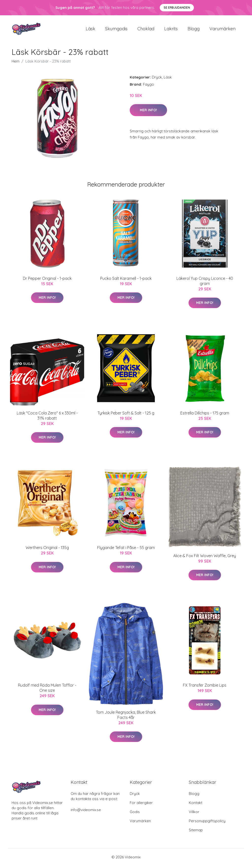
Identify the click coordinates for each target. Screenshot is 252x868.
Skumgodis (116, 30)
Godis (135, 814)
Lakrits (171, 30)
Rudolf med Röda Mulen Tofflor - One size (47, 690)
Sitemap (196, 832)
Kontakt (196, 805)
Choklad (146, 30)
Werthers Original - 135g (47, 550)
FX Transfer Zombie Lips (205, 688)
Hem (16, 64)
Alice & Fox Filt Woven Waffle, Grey (205, 558)
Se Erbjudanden (177, 8)
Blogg (194, 30)
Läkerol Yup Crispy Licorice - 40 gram (205, 283)
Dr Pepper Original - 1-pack (47, 281)
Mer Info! (148, 112)
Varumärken (222, 30)
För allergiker (141, 805)
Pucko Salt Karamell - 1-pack (126, 281)
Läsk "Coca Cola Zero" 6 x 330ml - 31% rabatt (47, 418)
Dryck (157, 80)
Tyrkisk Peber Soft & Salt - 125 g (126, 415)
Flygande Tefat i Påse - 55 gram (126, 550)
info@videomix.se (86, 812)
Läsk (90, 30)
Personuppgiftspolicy (207, 823)
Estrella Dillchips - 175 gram (205, 415)
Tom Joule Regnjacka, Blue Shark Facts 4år (126, 717)
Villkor (194, 814)
